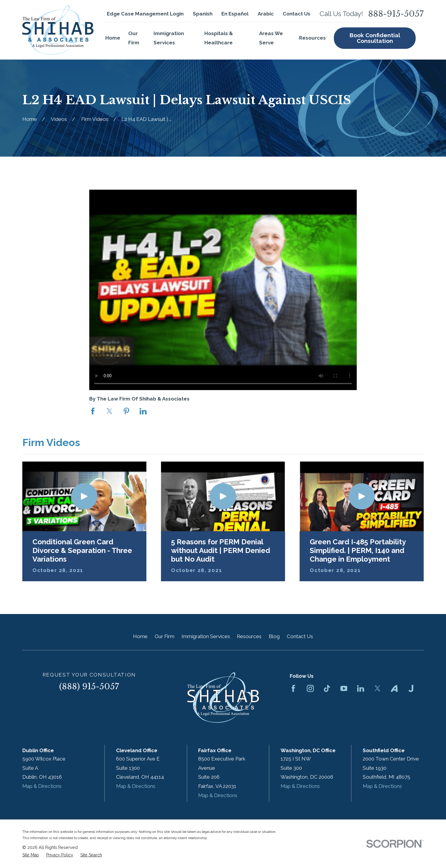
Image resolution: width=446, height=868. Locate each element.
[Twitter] (378, 688)
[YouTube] (344, 688)
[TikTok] (327, 688)
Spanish (203, 14)
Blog (274, 636)
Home (140, 636)
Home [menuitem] (113, 38)
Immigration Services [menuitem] (169, 38)
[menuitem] (31, 855)
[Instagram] (310, 688)
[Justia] (411, 688)
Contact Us (296, 14)
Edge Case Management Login (145, 14)
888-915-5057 (396, 14)
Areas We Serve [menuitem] (271, 38)
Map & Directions (42, 786)
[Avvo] (394, 688)
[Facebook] (293, 688)
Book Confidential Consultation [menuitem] (375, 38)
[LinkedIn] (361, 688)
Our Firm (165, 636)
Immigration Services (206, 636)
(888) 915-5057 (89, 687)
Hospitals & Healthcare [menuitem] (219, 38)
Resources (249, 636)
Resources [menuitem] (312, 38)
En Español (235, 14)
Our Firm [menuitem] (134, 38)
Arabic (266, 14)
